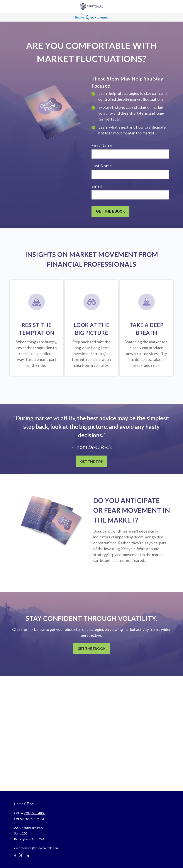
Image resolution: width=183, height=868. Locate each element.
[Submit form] (110, 211)
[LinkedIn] (27, 857)
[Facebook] (15, 857)
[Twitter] (21, 857)
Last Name (102, 166)
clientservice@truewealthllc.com (36, 848)
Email (97, 186)
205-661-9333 (34, 819)
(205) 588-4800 (35, 813)
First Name (102, 145)
